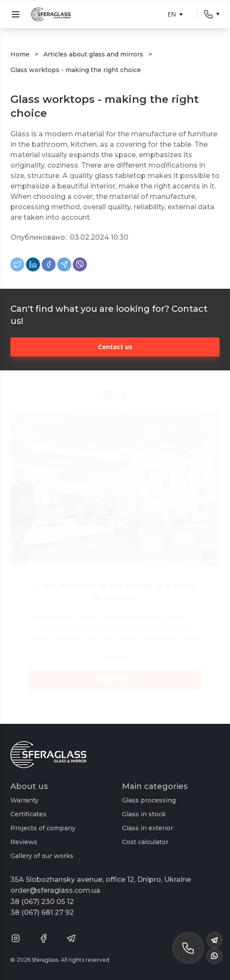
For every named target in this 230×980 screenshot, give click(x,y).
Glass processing (149, 800)
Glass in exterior (148, 828)
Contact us (115, 347)
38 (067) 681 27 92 (42, 912)
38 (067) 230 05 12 (42, 902)
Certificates (28, 814)
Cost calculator (145, 842)
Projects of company (43, 828)
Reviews (24, 842)
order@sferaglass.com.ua (55, 890)
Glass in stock (144, 814)
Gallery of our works (42, 856)
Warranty (25, 800)
